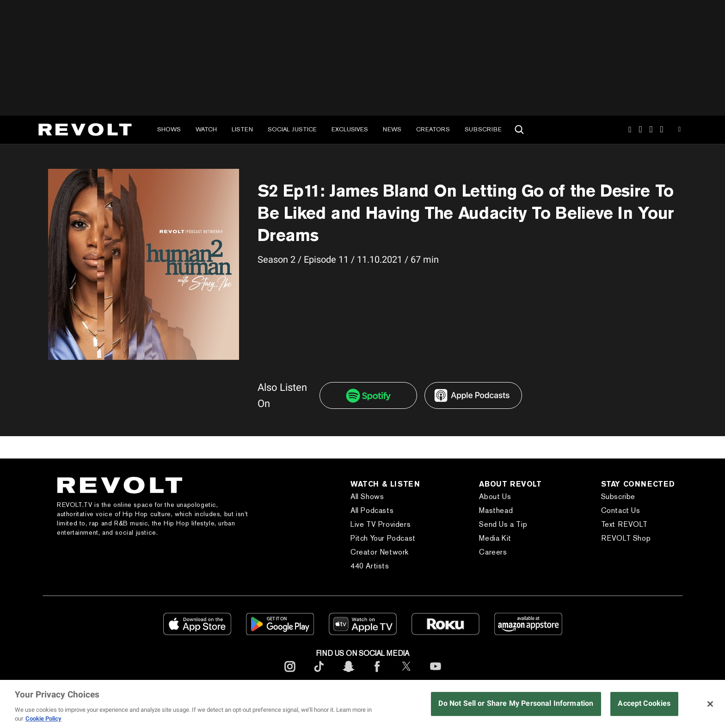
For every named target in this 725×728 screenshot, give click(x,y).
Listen (242, 129)
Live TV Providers (381, 524)
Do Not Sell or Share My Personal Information (516, 703)
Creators (433, 129)
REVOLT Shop (626, 538)
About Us (495, 497)
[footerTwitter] (406, 674)
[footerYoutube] (436, 674)
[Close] (710, 704)
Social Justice (292, 129)
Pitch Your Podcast (383, 538)
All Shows (367, 497)
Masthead (496, 510)
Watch (206, 129)
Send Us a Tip (503, 524)
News (392, 129)
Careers (493, 552)
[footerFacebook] (377, 674)
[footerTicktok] (319, 674)
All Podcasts (372, 510)
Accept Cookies (644, 703)
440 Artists (370, 566)
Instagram (630, 130)
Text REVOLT (624, 524)
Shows (169, 129)
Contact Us (621, 510)
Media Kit (495, 538)
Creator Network (380, 552)
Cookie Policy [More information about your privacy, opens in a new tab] (43, 719)
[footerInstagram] (290, 674)
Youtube (679, 130)
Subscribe (483, 129)
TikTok (641, 130)
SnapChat (651, 130)
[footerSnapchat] (348, 674)
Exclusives (350, 129)
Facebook (662, 130)
